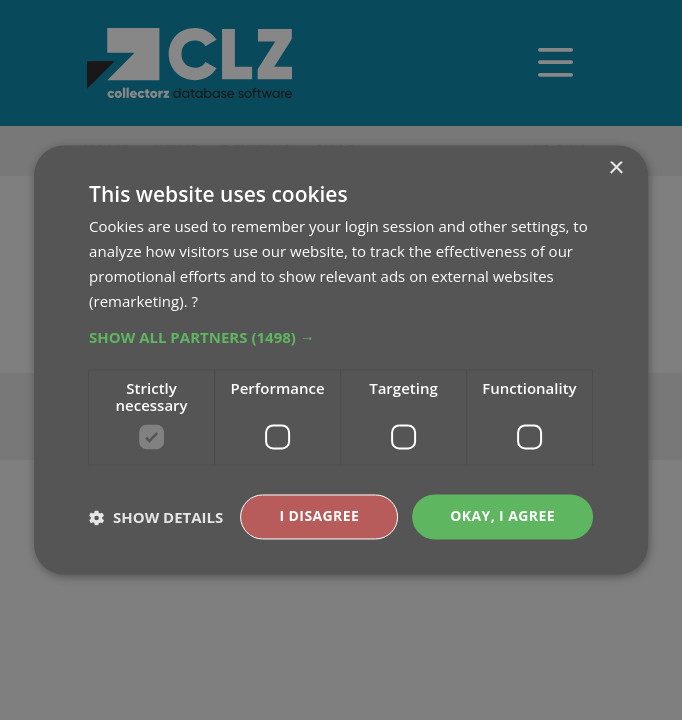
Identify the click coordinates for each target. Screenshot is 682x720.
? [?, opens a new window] (194, 301)
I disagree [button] (320, 516)
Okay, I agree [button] (502, 516)
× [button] (615, 168)
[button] (341, 338)
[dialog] (341, 360)
